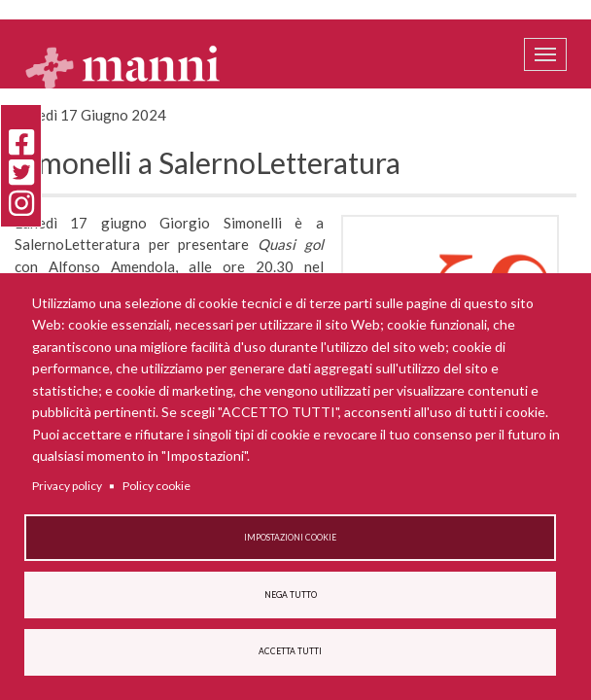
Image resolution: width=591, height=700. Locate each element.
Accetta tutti (290, 651)
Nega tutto (291, 595)
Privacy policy (67, 486)
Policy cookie (156, 486)
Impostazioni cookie (290, 538)
